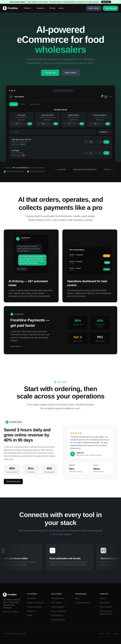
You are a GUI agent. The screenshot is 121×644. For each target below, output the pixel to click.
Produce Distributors (59, 611)
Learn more (16, 346)
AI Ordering (31, 598)
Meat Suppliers (57, 603)
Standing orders (35, 104)
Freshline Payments (34, 607)
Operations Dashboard (35, 603)
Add (30, 124)
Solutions (41, 8)
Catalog (14, 104)
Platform (28, 8)
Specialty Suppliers (58, 620)
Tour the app (110, 8)
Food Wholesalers (58, 598)
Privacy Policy (105, 603)
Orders (23, 104)
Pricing (52, 8)
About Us (103, 598)
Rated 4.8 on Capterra (11, 612)
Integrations (31, 611)
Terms (108, 634)
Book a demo (94, 8)
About (61, 8)
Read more (106, 2)
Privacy (101, 634)
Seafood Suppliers (58, 607)
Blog (77, 598)
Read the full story (13, 481)
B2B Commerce (57, 615)
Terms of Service (106, 607)
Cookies (116, 634)
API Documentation (83, 603)
